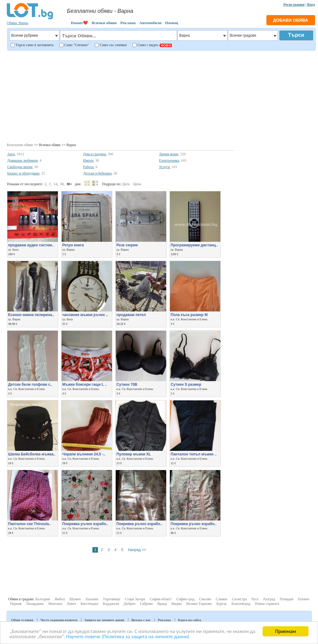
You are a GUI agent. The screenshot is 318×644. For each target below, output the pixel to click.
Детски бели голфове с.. (30, 385)
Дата (126, 184)
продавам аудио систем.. (31, 245)
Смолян (205, 599)
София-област (161, 599)
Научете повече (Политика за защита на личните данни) (128, 637)
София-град (185, 599)
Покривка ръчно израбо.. (85, 524)
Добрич (130, 604)
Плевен (303, 599)
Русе (255, 599)
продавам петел (131, 315)
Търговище (112, 599)
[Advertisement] (161, 96)
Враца (162, 604)
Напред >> (137, 550)
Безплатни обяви (20, 145)
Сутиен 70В (127, 385)
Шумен (75, 599)
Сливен (222, 599)
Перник (16, 604)
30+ (69, 184)
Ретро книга (73, 245)
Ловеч (71, 604)
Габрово (146, 604)
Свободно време (20, 167)
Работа (89, 167)
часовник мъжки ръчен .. (85, 315)
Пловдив (286, 599)
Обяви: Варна (18, 23)
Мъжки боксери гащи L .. (85, 385)
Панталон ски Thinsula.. (30, 524)
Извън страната (267, 604)
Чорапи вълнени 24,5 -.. (84, 454)
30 (62, 184)
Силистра (239, 599)
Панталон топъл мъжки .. (194, 454)
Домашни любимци (23, 160)
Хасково (92, 599)
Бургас (222, 604)
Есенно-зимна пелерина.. (31, 315)
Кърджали (111, 604)
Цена (137, 184)
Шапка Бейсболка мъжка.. (32, 454)
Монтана (55, 604)
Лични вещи (169, 154)
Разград (269, 599)
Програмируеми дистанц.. (194, 245)
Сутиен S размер (186, 385)
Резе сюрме (127, 245)
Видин (176, 604)
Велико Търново (199, 604)
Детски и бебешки (97, 173)
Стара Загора (135, 599)
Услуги (165, 167)
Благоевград (241, 604)
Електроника (169, 160)
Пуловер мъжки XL (134, 454)
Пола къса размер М (189, 315)
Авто (11, 154)
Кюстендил (90, 604)
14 (55, 184)
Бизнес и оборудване (24, 173)
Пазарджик (35, 604)
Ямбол (60, 599)
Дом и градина (95, 154)
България (43, 599)
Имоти (88, 160)
